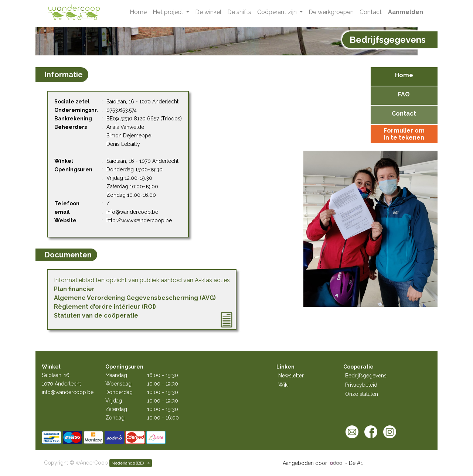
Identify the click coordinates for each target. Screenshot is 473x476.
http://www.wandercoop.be (139, 220)
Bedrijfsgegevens (366, 376)
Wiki (283, 385)
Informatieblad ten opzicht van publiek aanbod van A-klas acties (142, 280)
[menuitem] (138, 12)
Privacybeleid (361, 385)
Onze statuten (362, 394)
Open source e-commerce (397, 463)
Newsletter (291, 376)
